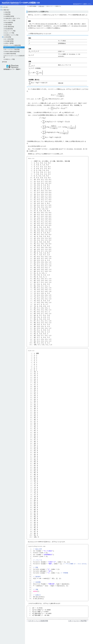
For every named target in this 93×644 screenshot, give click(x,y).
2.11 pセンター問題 (9, 33)
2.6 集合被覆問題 (8, 23)
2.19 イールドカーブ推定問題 (12, 49)
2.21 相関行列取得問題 (10, 54)
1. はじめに (5, 7)
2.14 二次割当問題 (9, 39)
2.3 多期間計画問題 (9, 16)
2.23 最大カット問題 (9, 59)
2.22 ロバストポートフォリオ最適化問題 (14, 56)
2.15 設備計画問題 (9, 41)
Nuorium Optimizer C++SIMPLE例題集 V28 (21, 3)
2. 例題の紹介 (6, 10)
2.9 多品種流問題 (8, 29)
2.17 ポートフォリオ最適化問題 (12, 45)
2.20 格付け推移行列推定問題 (12, 52)
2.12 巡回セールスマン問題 (11, 35)
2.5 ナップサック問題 (9, 20)
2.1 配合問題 (7, 12)
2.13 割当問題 (7, 37)
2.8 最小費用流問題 (9, 27)
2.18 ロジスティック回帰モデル (12, 47)
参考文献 (4, 62)
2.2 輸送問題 (7, 14)
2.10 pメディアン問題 (10, 31)
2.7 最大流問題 (8, 25)
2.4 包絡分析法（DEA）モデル (12, 18)
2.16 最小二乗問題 (9, 43)
